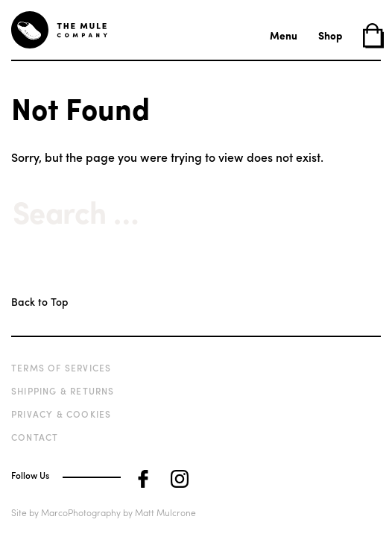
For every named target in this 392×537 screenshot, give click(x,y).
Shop (330, 35)
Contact (35, 437)
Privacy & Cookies (61, 414)
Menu (284, 35)
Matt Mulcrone (165, 512)
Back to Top (39, 301)
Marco (54, 512)
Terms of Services (61, 368)
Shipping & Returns (63, 391)
